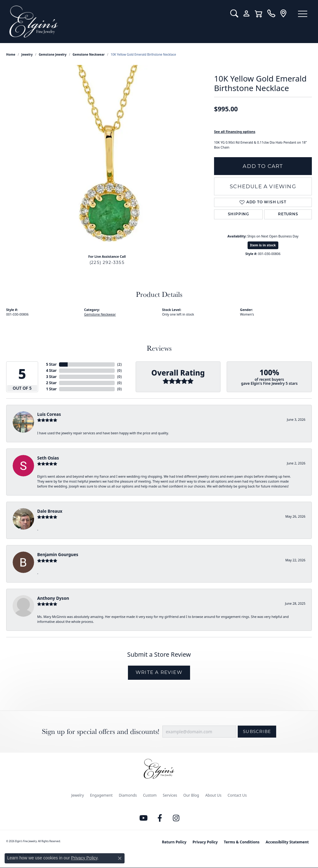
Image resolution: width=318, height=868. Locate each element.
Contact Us (237, 795)
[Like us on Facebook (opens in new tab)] (160, 818)
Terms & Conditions (242, 842)
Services (170, 795)
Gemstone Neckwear (89, 54)
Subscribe (257, 731)
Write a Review (159, 672)
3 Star (51, 377)
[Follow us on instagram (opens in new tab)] (176, 818)
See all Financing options (235, 131)
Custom (150, 795)
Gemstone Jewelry (53, 54)
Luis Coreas (49, 414)
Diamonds (128, 795)
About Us (213, 795)
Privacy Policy (205, 842)
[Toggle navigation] (303, 14)
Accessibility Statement (287, 842)
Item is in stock (263, 245)
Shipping (238, 214)
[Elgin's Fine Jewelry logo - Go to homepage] (115, 22)
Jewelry (78, 795)
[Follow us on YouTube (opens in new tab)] (144, 818)
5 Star (51, 364)
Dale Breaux (50, 511)
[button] (234, 14)
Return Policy (174, 842)
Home (11, 54)
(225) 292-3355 (107, 262)
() (119, 364)
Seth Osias (48, 458)
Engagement (101, 795)
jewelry (27, 54)
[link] (271, 14)
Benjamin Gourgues (58, 554)
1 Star (51, 389)
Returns (288, 214)
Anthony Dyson (53, 598)
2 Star (51, 383)
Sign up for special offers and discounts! (101, 732)
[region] (107, 157)
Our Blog (191, 795)
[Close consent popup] (120, 858)
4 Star (51, 370)
